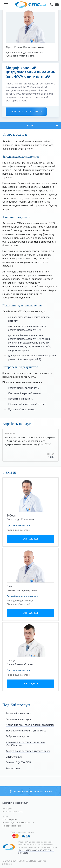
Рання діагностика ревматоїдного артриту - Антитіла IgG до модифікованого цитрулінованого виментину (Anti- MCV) (30, 441)
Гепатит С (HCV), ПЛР (18, 762)
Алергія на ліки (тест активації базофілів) (30, 725)
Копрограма (13, 768)
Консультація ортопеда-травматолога (28, 751)
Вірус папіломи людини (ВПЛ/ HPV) (26, 731)
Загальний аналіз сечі (18, 713)
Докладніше (30, 539)
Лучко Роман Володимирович (25, 47)
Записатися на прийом (27, 112)
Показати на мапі (12, 826)
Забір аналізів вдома (18, 736)
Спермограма (14, 757)
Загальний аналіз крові (19, 719)
